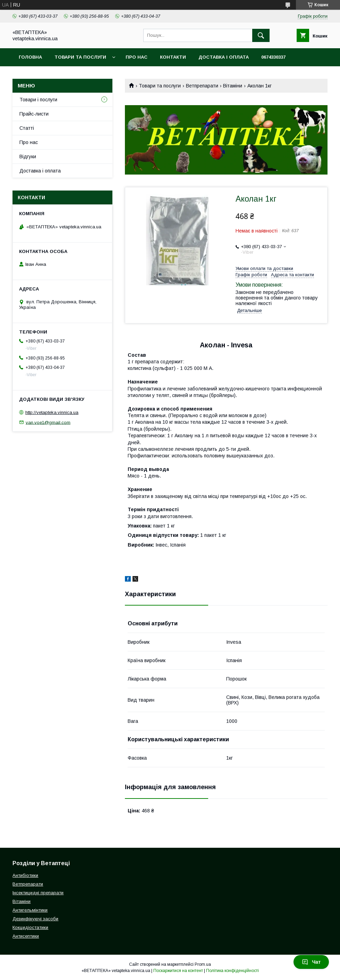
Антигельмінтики (30, 910)
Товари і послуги (38, 100)
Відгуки (28, 157)
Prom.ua (203, 964)
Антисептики (26, 936)
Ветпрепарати (202, 86)
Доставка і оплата (224, 57)
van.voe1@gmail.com (48, 422)
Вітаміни (233, 86)
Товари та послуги (80, 57)
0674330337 (273, 57)
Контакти (173, 57)
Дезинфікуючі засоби (35, 919)
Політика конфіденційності (232, 971)
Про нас (137, 57)
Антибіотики (25, 875)
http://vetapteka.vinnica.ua (52, 412)
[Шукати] (261, 35)
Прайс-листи (34, 114)
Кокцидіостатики (30, 927)
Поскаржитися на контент (178, 971)
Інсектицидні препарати (38, 893)
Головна (30, 57)
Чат (311, 962)
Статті (27, 128)
